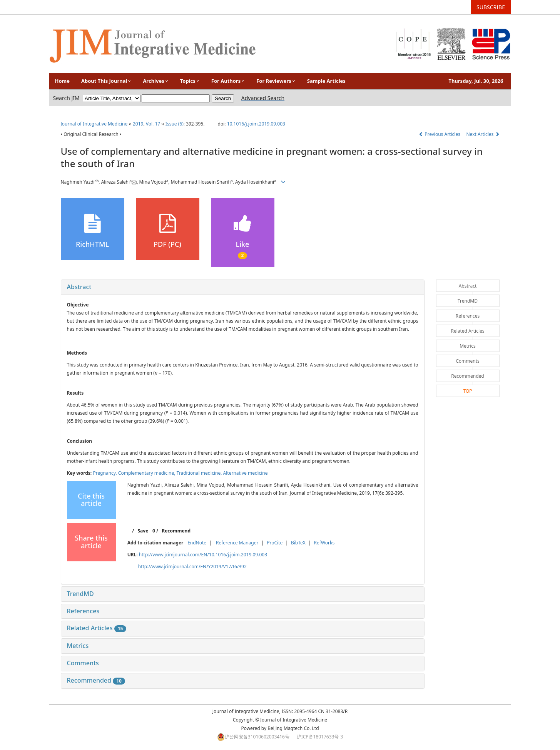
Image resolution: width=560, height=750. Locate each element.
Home (63, 81)
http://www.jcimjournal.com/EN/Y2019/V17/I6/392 (192, 567)
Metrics (78, 646)
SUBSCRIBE (491, 7)
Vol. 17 (153, 124)
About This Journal (106, 81)
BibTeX (298, 543)
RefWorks (324, 543)
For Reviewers (276, 81)
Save (143, 531)
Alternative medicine (246, 473)
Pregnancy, (105, 473)
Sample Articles (326, 81)
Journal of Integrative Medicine (94, 124)
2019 (138, 124)
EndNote (197, 543)
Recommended (96, 680)
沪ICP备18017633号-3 (320, 737)
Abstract (79, 287)
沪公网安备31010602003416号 (257, 737)
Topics (190, 81)
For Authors (228, 81)
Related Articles (97, 628)
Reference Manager (237, 543)
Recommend (176, 531)
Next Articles (483, 134)
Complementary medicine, (147, 473)
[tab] (243, 287)
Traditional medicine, (200, 473)
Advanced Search (263, 98)
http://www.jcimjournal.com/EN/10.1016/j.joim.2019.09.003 (203, 555)
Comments (83, 663)
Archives (155, 81)
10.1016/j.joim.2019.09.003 (256, 124)
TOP (467, 391)
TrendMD (80, 594)
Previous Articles (440, 134)
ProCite (275, 543)
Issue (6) (175, 124)
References (83, 611)
